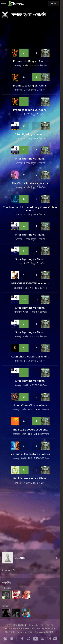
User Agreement (14, 629)
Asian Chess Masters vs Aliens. (30, 356)
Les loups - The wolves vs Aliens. (30, 454)
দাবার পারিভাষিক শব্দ (20, 625)
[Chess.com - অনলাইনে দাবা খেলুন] (18, 3)
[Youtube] (36, 639)
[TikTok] (22, 639)
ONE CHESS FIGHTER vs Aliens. (30, 283)
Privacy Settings (45, 629)
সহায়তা (8, 625)
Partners (21, 632)
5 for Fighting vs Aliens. (30, 158)
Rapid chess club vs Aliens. (30, 478)
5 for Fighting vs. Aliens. (30, 134)
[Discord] (55, 639)
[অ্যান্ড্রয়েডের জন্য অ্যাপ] (12, 639)
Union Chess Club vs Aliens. (30, 405)
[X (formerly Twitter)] (29, 639)
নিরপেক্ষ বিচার (10, 632)
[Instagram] (49, 639)
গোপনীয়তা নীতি (30, 629)
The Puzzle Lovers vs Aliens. (30, 429)
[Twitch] (43, 639)
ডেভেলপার (49, 625)
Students (33, 625)
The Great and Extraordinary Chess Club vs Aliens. (30, 209)
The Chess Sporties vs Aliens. (30, 183)
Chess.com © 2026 (44, 632)
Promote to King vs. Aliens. (30, 61)
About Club (12, 570)
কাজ (42, 625)
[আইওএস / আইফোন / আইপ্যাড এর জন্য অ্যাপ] (5, 639)
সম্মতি (30, 632)
